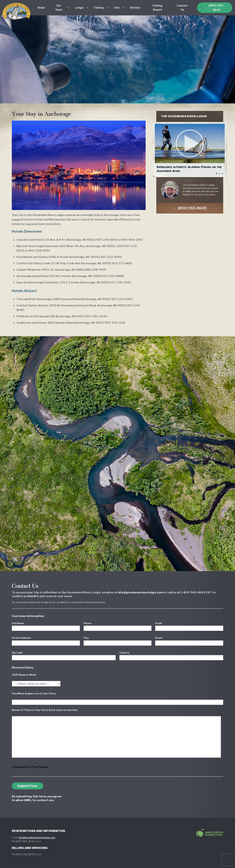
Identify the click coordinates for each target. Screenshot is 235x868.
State (159, 638)
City (86, 638)
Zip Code (17, 652)
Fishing (100, 7)
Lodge (80, 7)
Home (42, 7)
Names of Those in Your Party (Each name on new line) (45, 710)
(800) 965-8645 (214, 7)
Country (124, 652)
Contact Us (183, 7)
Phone (87, 623)
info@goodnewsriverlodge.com (37, 837)
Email (159, 623)
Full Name (18, 623)
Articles (137, 7)
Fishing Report (160, 7)
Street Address (21, 638)
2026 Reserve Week (24, 674)
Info (118, 7)
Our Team (59, 7)
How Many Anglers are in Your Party (34, 693)
